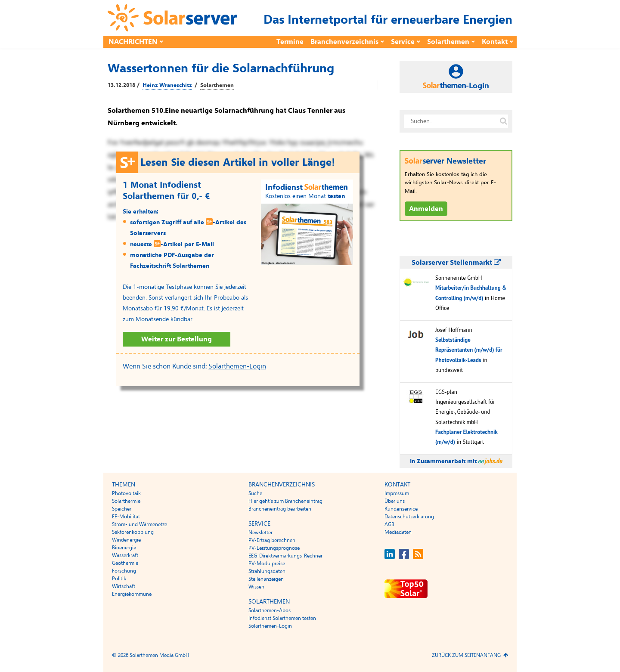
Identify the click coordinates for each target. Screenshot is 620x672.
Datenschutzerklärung (409, 517)
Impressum (397, 493)
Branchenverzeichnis (344, 42)
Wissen (256, 587)
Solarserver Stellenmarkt (456, 263)
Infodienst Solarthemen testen (282, 618)
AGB (389, 524)
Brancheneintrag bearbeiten (280, 509)
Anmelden (426, 209)
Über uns (395, 501)
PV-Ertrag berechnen (272, 540)
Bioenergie (124, 548)
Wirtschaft (124, 586)
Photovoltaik (126, 493)
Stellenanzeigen (266, 579)
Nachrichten (133, 42)
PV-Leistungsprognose (274, 548)
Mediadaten (398, 532)
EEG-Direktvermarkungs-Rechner (285, 556)
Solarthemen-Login (237, 366)
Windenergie (126, 540)
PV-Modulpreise (267, 564)
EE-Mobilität (126, 517)
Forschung (124, 571)
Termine (290, 42)
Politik (119, 579)
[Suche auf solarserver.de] (503, 121)
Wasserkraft (125, 555)
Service (403, 42)
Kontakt (495, 42)
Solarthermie (126, 501)
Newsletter (260, 533)
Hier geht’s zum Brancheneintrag (285, 501)
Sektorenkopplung (133, 532)
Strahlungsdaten (267, 571)
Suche (255, 493)
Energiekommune (132, 594)
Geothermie (125, 563)
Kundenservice (401, 509)
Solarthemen (448, 42)
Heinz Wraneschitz (167, 85)
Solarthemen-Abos (270, 610)
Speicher (122, 509)
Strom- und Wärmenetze (139, 524)
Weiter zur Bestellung (177, 339)
